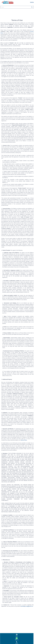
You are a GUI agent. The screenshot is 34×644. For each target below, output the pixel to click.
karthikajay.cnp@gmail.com (27, 606)
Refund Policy (24, 440)
